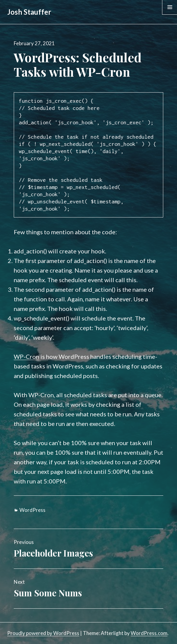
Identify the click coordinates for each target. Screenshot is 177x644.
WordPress (32, 510)
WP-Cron (26, 356)
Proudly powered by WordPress (43, 633)
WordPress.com (149, 633)
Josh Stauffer (29, 12)
